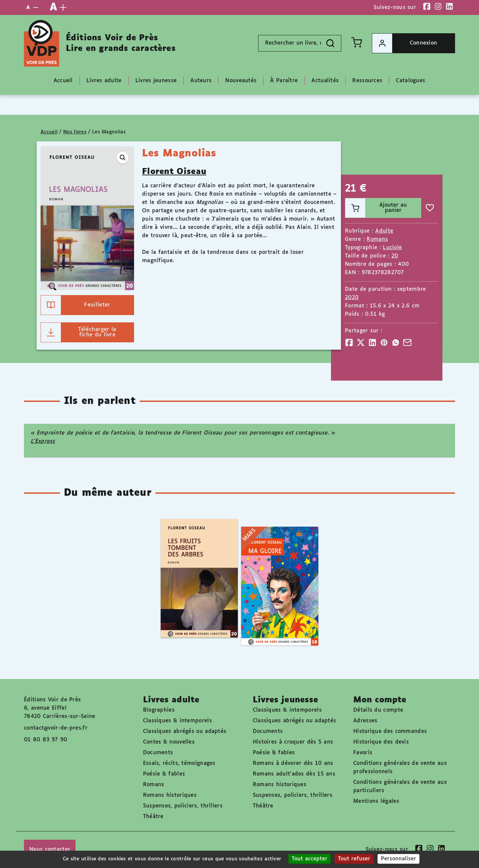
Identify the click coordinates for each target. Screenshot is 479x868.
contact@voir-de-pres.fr (56, 728)
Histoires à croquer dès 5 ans (293, 742)
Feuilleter (76, 305)
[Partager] (349, 343)
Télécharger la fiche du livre (79, 332)
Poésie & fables (164, 774)
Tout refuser (354, 859)
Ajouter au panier (376, 208)
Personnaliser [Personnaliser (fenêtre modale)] (399, 859)
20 (395, 256)
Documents (158, 753)
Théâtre (153, 817)
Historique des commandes (390, 731)
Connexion (405, 43)
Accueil (49, 132)
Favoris (363, 753)
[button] (123, 158)
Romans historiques (170, 795)
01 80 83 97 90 (46, 740)
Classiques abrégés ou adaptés (185, 731)
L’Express (43, 441)
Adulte (384, 231)
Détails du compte (378, 710)
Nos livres (75, 132)
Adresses (365, 721)
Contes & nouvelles (169, 742)
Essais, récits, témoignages (179, 763)
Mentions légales (376, 801)
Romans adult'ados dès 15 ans (294, 774)
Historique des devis (381, 742)
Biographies (159, 710)
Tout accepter (310, 859)
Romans (377, 239)
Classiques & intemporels (177, 721)
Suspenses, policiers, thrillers (183, 806)
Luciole (392, 248)
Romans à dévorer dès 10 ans (293, 763)
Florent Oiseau (174, 172)
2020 (352, 298)
